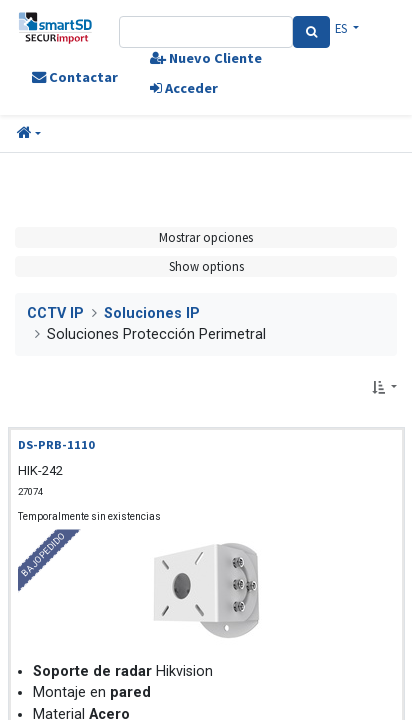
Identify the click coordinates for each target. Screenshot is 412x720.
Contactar (75, 77)
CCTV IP (55, 313)
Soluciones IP (152, 313)
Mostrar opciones (206, 237)
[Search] (311, 32)
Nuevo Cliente (206, 58)
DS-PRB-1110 (56, 444)
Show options (206, 266)
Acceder (184, 88)
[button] (29, 134)
